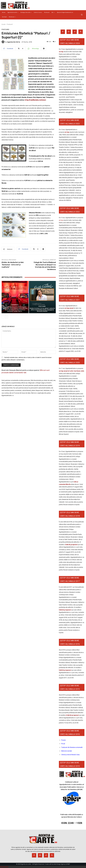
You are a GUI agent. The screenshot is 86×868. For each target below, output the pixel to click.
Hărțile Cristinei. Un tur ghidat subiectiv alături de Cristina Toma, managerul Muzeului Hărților (42, 310)
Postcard (10, 24)
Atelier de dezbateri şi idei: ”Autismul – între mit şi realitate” (13, 265)
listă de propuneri (71, 545)
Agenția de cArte (14, 42)
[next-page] (7, 317)
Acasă (3, 24)
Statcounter (4, 867)
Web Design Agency (60, 864)
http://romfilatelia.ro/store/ (35, 100)
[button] (82, 15)
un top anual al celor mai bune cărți (71, 371)
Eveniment (15, 305)
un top (61, 52)
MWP (68, 864)
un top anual (69, 308)
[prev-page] (3, 317)
